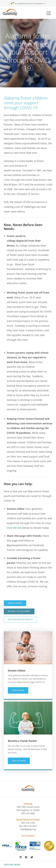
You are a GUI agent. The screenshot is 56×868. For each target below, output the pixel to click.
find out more (19, 761)
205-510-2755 (28, 823)
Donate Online (15, 603)
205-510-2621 (30, 826)
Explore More (12, 865)
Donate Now (18, 690)
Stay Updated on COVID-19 (20, 619)
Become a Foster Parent (19, 611)
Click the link (14, 528)
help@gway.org (28, 829)
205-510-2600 (28, 813)
